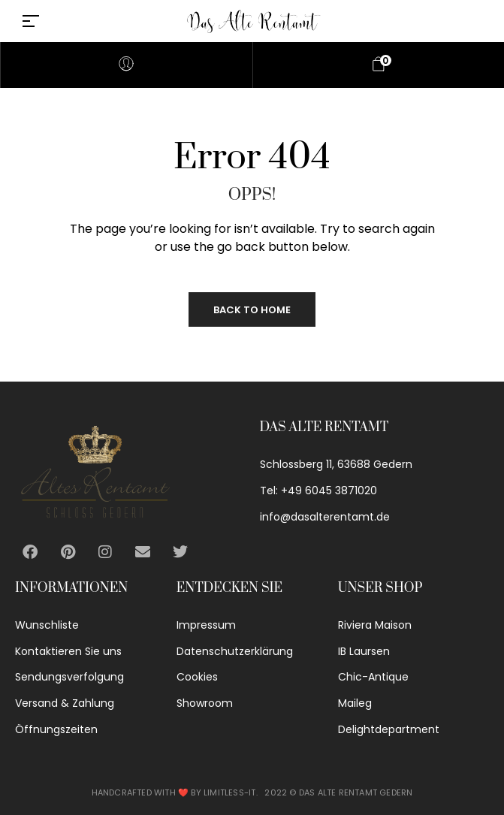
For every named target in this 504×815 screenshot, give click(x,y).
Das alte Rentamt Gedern (356, 792)
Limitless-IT (229, 792)
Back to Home (252, 310)
